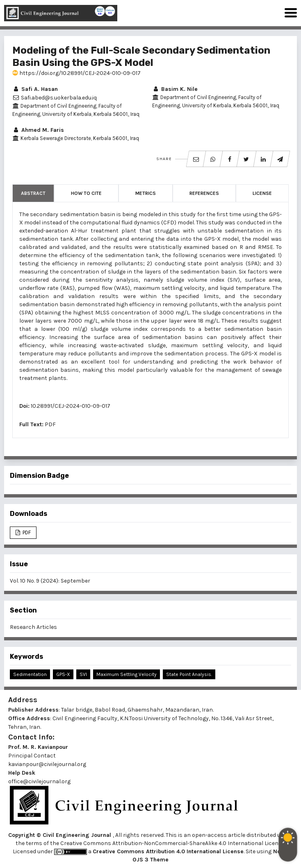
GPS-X (63, 674)
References (204, 193)
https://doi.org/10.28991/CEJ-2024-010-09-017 (76, 73)
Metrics (146, 193)
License (262, 193)
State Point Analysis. (189, 674)
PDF (50, 424)
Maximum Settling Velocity (127, 674)
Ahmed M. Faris (38, 130)
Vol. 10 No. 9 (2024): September (50, 581)
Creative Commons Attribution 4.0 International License (168, 851)
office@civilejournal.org (39, 781)
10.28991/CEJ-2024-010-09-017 (71, 406)
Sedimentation (30, 674)
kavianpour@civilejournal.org (47, 764)
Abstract (33, 193)
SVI (83, 674)
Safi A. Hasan (35, 89)
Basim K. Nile (175, 89)
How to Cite (86, 193)
